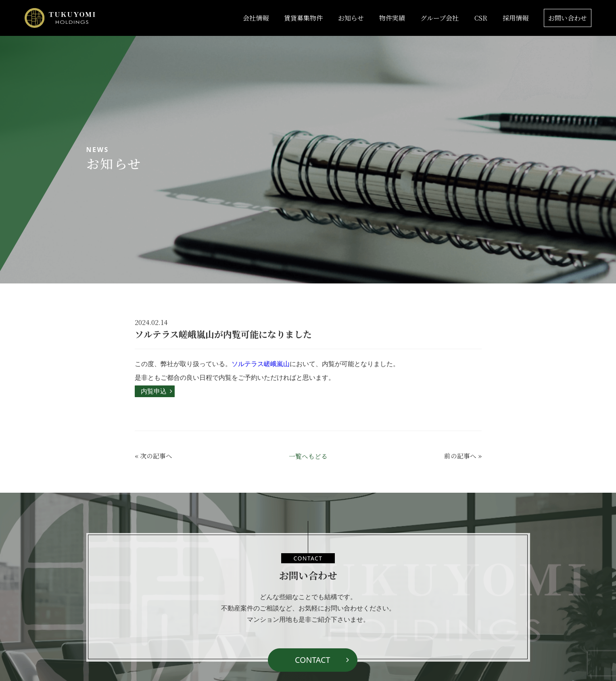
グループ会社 (440, 18)
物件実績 (392, 18)
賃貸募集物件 (303, 18)
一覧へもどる (308, 456)
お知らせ (351, 18)
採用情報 (516, 18)
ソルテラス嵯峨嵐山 (261, 364)
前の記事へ (460, 456)
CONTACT (314, 659)
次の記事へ (156, 456)
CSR (481, 18)
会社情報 (256, 18)
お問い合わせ (568, 18)
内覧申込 (154, 391)
